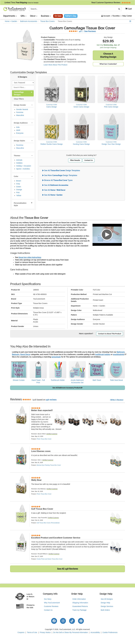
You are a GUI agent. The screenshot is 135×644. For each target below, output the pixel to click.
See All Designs (107, 599)
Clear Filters (19, 99)
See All (55, 185)
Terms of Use (32, 632)
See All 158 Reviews (68, 569)
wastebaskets (119, 354)
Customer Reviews (51, 606)
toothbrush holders (103, 354)
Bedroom (16, 354)
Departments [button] (10, 16)
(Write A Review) (117, 400)
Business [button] (46, 16)
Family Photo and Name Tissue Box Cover (49, 559)
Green (19, 187)
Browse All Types (57, 180)
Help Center (127, 16)
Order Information (79, 599)
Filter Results (75, 160)
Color (16, 176)
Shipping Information (80, 603)
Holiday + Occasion (24, 166)
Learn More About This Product (56, 65)
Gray (18, 184)
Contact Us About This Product (110, 334)
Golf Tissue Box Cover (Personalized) (48, 523)
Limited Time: (21, 3)
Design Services (107, 606)
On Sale (58, 16)
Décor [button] (34, 16)
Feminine (20, 112)
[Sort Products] (23, 83)
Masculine (20, 115)
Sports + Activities (23, 169)
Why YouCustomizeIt (52, 603)
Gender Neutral (22, 109)
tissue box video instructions (30, 257)
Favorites (116, 16)
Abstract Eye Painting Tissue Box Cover (49, 465)
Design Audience (21, 123)
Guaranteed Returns (80, 606)
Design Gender (20, 105)
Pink (18, 193)
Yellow (19, 195)
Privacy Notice (45, 632)
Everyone (20, 133)
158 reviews (51, 400)
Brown (19, 181)
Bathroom (121, 352)
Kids (18, 127)
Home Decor (25, 354)
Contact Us (88, 160)
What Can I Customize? (108, 64)
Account (106, 16)
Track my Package (79, 610)
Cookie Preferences (110, 632)
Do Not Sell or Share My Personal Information (71, 632)
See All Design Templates (61, 171)
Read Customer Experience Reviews (111, 3)
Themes (17, 156)
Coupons (21, 632)
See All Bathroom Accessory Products (67, 388)
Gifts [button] (23, 16)
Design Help (105, 603)
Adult (18, 130)
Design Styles (19, 141)
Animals (19, 160)
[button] (128, 9)
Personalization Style (20, 204)
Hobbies (19, 163)
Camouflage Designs (23, 93)
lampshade (56, 357)
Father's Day (71, 16)
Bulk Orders (105, 610)
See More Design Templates (60, 175)
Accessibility (95, 632)
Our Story (48, 599)
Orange (19, 190)
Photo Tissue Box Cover (44, 439)
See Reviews (82, 31)
